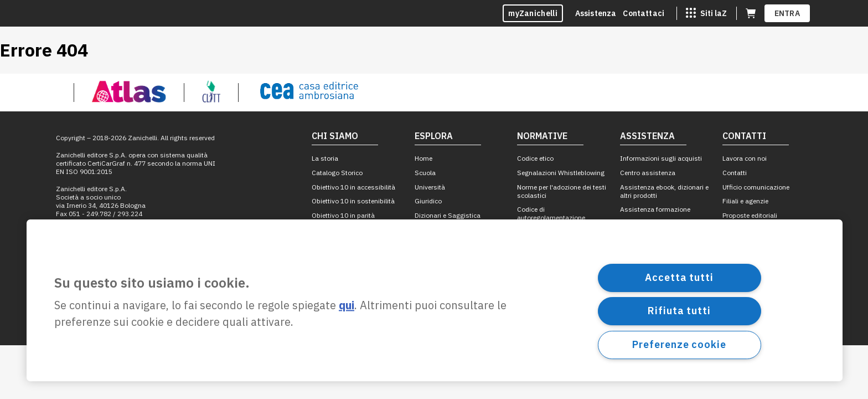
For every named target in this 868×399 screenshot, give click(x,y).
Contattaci (644, 13)
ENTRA (787, 13)
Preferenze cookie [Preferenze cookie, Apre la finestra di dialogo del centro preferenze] (679, 344)
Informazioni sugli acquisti (661, 158)
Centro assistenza (648, 173)
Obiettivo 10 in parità (343, 215)
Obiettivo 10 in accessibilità (353, 187)
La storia (325, 158)
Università (430, 187)
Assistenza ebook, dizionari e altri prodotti (664, 191)
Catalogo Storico (337, 173)
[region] (435, 300)
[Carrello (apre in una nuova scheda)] (751, 13)
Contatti (735, 173)
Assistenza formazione (655, 209)
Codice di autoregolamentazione (551, 213)
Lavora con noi (745, 158)
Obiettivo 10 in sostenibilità (353, 201)
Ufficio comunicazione (756, 187)
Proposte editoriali (750, 215)
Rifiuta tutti (679, 311)
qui (347, 306)
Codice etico (535, 158)
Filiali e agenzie (745, 201)
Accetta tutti (679, 277)
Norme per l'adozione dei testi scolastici (562, 191)
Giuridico (428, 201)
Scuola (425, 173)
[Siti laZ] (706, 13)
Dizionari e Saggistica (448, 215)
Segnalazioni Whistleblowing (561, 173)
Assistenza (596, 13)
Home (423, 158)
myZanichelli (533, 13)
